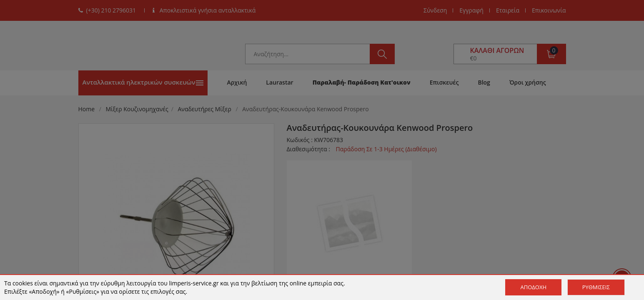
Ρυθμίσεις (596, 287)
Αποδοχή (533, 287)
